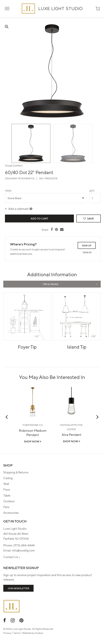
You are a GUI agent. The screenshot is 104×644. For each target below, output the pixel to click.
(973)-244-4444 (24, 545)
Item (8, 191)
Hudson (39, 633)
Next (97, 417)
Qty (92, 191)
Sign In (87, 252)
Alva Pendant (71, 434)
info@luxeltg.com (23, 550)
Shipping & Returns (16, 472)
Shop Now (33, 441)
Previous (7, 417)
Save (89, 218)
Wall (6, 484)
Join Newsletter (18, 588)
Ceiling (8, 478)
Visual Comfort (14, 165)
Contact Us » (12, 557)
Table (7, 495)
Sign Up (87, 245)
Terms (17, 633)
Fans (6, 507)
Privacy (7, 633)
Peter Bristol (26, 178)
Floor (7, 489)
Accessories (11, 513)
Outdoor (9, 501)
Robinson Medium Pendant (33, 432)
